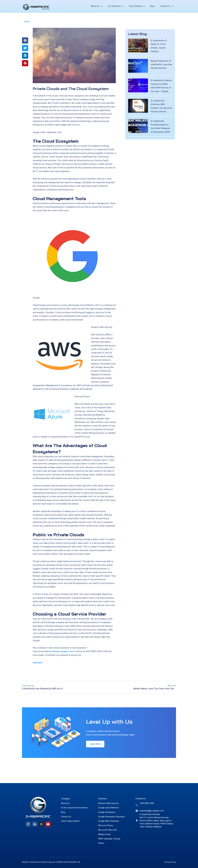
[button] (25, 41)
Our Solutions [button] (116, 6)
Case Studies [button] (137, 6)
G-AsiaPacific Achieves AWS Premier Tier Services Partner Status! (160, 112)
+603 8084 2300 (148, 801)
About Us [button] (97, 6)
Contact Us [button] (167, 6)
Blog (152, 6)
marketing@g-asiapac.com (152, 809)
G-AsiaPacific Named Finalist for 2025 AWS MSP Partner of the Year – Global (161, 89)
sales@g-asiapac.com (63, 652)
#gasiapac (38, 663)
